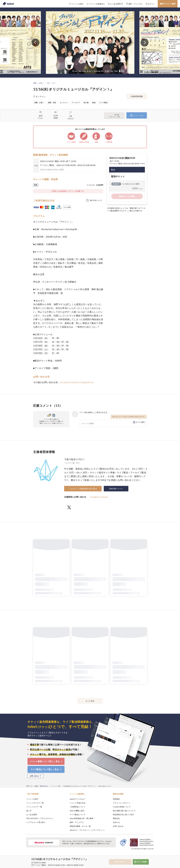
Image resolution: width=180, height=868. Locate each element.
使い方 (29, 811)
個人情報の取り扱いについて (124, 811)
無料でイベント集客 (168, 4)
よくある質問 (31, 814)
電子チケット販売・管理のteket (37, 786)
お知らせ (116, 822)
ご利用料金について (77, 807)
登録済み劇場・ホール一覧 (80, 826)
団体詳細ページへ (116, 489)
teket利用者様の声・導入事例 (81, 818)
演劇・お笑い (38, 83)
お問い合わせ (118, 826)
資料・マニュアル (77, 822)
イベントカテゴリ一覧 (35, 803)
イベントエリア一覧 (34, 807)
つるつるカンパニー (74, 459)
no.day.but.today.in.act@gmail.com (77, 382)
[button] (22, 859)
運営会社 (116, 818)
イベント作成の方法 (77, 803)
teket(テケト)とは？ (78, 799)
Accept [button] (152, 855)
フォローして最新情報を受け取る (83, 489)
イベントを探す (32, 799)
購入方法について (96, 200)
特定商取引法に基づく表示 (123, 814)
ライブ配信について (77, 814)
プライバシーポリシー (122, 803)
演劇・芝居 (51, 83)
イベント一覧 (55, 786)
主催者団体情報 (137, 96)
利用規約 (116, 799)
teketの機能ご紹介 (77, 811)
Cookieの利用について (122, 807)
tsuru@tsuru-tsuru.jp (99, 497)
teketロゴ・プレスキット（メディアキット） (88, 830)
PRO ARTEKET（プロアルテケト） (40, 818)
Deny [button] (140, 856)
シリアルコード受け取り (36, 822)
